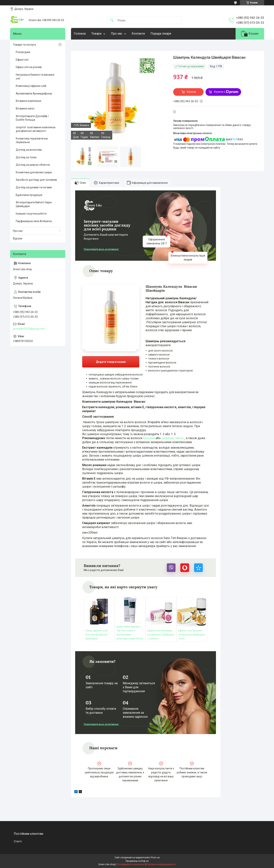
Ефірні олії (22, 60)
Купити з (226, 92)
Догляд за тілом (26, 157)
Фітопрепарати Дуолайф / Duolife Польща (32, 118)
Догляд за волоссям (29, 150)
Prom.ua (155, 858)
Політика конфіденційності (161, 864)
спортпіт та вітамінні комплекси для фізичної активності (36, 129)
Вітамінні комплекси (28, 101)
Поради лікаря (161, 34)
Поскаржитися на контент (131, 864)
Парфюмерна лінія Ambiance (34, 221)
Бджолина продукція (29, 195)
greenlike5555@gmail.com (29, 329)
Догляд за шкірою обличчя (33, 165)
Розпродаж (23, 52)
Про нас (117, 34)
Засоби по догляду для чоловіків (36, 180)
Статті (18, 841)
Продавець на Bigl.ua (137, 861)
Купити (191, 92)
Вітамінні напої (25, 108)
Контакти (138, 34)
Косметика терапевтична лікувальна (32, 140)
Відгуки (18, 238)
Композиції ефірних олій (31, 86)
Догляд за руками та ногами (34, 187)
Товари (96, 34)
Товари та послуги (24, 45)
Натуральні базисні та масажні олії (35, 77)
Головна (80, 34)
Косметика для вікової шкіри (34, 172)
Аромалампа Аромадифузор (34, 93)
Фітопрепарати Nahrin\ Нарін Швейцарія (34, 204)
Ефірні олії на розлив (29, 67)
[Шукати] (112, 20)
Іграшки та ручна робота (31, 214)
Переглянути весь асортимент (101, 249)
